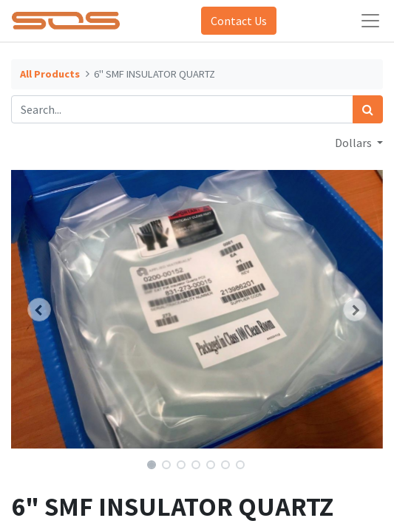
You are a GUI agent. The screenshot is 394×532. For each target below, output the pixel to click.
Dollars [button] (354, 143)
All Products (50, 74)
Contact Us (239, 21)
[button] (39, 310)
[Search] (368, 109)
